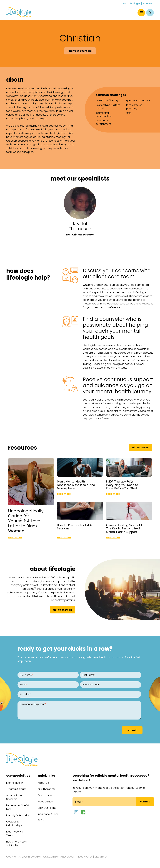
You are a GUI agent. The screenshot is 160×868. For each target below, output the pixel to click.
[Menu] (141, 13)
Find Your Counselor (80, 51)
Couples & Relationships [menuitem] (14, 823)
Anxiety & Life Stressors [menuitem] (14, 797)
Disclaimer (101, 857)
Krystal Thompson (80, 226)
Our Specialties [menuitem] (18, 776)
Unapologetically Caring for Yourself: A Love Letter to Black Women (26, 521)
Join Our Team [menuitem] (47, 808)
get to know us (63, 610)
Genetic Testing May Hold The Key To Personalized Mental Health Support (124, 528)
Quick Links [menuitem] (46, 776)
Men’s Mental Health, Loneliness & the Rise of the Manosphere (76, 485)
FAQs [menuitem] (41, 820)
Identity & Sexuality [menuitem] (18, 815)
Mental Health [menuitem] (15, 783)
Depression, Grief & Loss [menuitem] (18, 807)
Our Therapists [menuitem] (47, 789)
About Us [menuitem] (43, 783)
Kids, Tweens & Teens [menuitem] (15, 834)
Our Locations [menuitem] (46, 795)
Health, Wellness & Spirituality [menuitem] (17, 844)
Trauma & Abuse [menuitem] (16, 789)
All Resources (140, 448)
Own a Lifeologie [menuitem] (131, 3)
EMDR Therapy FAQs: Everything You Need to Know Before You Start (122, 485)
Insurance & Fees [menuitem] (48, 814)
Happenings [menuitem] (45, 802)
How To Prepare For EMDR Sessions (75, 527)
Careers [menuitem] (148, 3)
